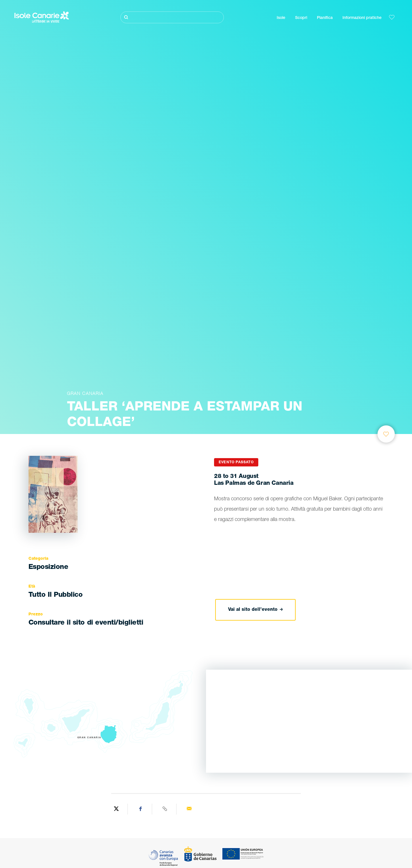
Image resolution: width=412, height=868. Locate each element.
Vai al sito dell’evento (256, 610)
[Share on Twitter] (116, 809)
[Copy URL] (165, 809)
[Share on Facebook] (141, 809)
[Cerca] (172, 17)
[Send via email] (189, 809)
